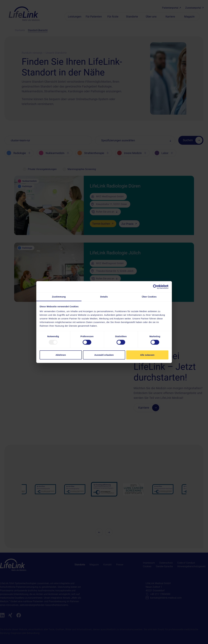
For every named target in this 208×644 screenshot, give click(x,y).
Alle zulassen (147, 355)
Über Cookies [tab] (149, 297)
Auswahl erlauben (104, 355)
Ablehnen (61, 355)
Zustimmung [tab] (59, 297)
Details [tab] (104, 297)
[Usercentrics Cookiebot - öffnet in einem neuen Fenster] (155, 287)
